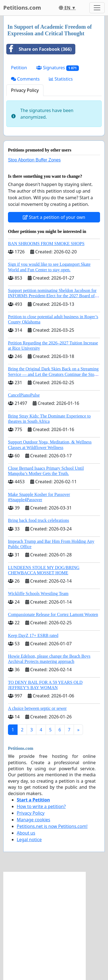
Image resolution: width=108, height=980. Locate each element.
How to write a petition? (41, 806)
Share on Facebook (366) (39, 49)
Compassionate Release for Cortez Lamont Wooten (53, 614)
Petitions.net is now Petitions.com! (52, 826)
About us (26, 833)
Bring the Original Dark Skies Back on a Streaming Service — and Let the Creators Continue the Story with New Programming (53, 374)
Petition (19, 68)
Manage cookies (34, 820)
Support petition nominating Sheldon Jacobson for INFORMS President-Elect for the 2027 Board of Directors (52, 296)
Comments (25, 79)
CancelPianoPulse (24, 395)
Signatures (58, 68)
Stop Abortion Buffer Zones (34, 160)
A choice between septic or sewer (37, 708)
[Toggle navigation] (97, 8)
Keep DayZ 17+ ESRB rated (33, 635)
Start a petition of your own (54, 217)
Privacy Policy (25, 90)
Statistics (61, 79)
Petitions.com (22, 8)
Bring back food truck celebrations (38, 520)
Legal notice (29, 840)
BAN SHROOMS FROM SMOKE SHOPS (46, 244)
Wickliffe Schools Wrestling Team (38, 593)
